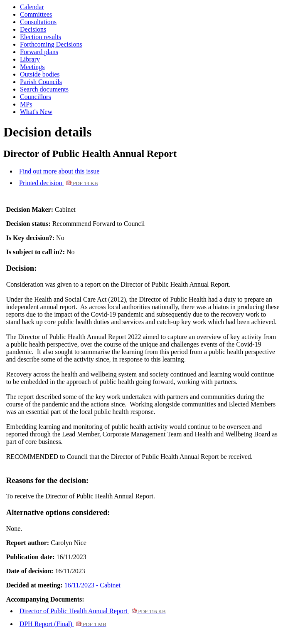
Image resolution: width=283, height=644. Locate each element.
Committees (36, 14)
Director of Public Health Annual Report (93, 611)
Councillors (36, 97)
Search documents (44, 89)
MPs (26, 104)
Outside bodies (40, 74)
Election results (41, 37)
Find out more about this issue (59, 171)
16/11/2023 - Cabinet (92, 585)
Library (30, 59)
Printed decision (59, 183)
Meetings (32, 67)
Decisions (33, 29)
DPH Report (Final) (63, 624)
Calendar (32, 7)
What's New (36, 112)
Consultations (38, 22)
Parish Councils (41, 82)
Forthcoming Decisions (51, 44)
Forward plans (39, 52)
